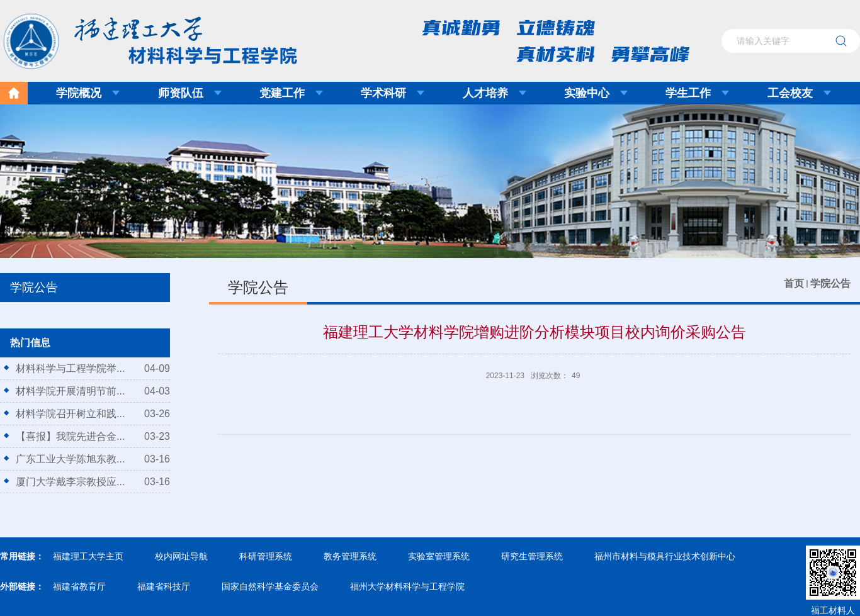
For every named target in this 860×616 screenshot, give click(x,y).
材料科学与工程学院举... (70, 368)
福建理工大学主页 (88, 556)
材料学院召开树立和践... (70, 414)
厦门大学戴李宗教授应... (70, 482)
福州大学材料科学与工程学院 (407, 586)
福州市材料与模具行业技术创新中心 (665, 556)
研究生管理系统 (532, 556)
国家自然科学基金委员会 (270, 586)
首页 (794, 283)
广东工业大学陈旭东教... (70, 459)
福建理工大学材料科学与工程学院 (141, 37)
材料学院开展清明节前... (70, 391)
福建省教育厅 (79, 586)
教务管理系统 (350, 556)
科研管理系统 (266, 556)
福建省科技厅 (164, 586)
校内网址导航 (181, 556)
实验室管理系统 (439, 556)
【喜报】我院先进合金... (70, 436)
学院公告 (830, 283)
